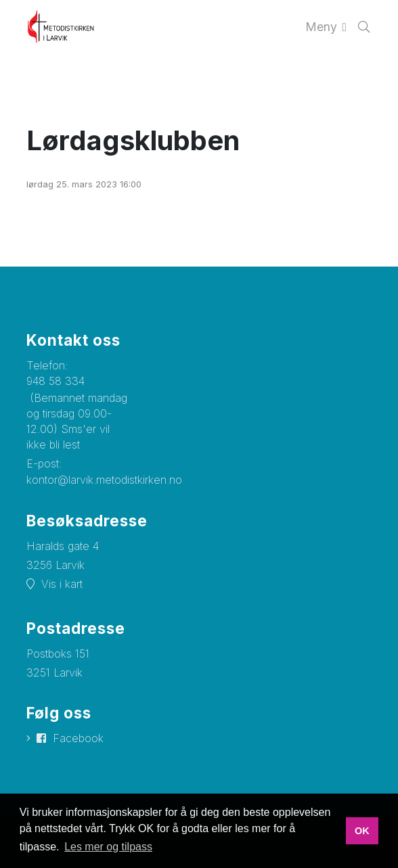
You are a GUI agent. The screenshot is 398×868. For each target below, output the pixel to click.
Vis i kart (62, 584)
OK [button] (362, 831)
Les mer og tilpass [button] (108, 847)
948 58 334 (56, 381)
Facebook (78, 738)
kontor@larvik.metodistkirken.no (104, 480)
